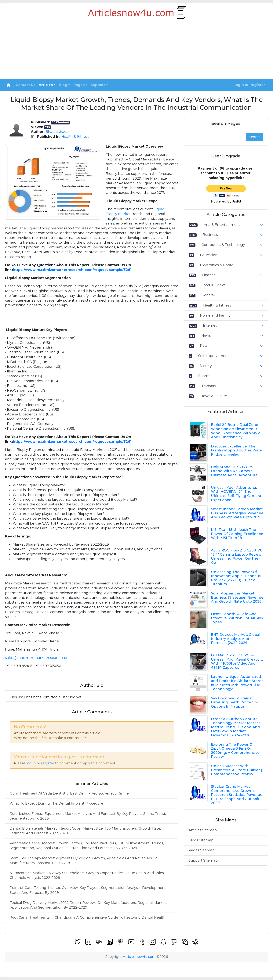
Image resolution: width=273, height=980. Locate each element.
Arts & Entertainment (222, 225)
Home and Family (215, 315)
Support (98, 85)
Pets (204, 346)
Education (209, 255)
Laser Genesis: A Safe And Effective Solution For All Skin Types (237, 618)
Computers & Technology (223, 245)
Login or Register (249, 85)
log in (31, 763)
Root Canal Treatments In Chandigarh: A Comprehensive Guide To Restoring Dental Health (88, 917)
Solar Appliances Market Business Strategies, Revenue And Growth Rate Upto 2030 (237, 597)
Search (255, 137)
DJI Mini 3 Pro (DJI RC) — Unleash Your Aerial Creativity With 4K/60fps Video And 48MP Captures (237, 661)
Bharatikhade (57, 132)
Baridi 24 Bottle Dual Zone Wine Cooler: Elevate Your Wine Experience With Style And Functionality (236, 431)
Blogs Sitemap (201, 840)
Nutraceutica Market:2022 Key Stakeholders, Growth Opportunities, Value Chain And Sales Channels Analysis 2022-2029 (87, 875)
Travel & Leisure (213, 396)
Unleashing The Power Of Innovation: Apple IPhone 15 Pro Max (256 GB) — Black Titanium (236, 578)
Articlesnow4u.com (139, 957)
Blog (63, 85)
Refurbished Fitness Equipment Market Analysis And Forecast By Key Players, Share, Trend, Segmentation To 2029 (88, 816)
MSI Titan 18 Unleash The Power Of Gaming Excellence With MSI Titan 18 (237, 534)
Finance (209, 275)
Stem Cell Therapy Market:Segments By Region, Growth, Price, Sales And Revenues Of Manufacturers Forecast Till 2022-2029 (83, 861)
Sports (204, 376)
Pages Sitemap (202, 850)
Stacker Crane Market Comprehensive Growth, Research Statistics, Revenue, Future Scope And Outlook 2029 (237, 795)
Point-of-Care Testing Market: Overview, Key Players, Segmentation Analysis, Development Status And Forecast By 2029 (88, 890)
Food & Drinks (214, 285)
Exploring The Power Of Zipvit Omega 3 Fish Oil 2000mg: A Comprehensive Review (235, 751)
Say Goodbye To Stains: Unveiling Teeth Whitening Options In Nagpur (235, 702)
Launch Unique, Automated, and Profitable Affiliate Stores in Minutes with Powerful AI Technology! (237, 683)
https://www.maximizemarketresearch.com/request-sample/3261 (72, 270)
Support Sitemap (203, 860)
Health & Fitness (75, 137)
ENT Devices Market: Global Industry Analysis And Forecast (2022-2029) (236, 639)
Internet (210, 325)
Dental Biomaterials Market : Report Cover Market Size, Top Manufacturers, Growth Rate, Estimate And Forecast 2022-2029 (85, 831)
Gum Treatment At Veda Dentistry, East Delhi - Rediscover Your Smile (69, 793)
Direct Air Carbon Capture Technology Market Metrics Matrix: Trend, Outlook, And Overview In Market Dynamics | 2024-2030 (236, 727)
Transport (210, 386)
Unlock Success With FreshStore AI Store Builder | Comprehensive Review (237, 770)
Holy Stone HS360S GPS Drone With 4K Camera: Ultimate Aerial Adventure (234, 471)
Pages (79, 85)
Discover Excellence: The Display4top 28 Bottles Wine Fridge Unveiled (236, 450)
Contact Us (25, 85)
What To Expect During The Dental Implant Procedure (56, 803)
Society (206, 366)
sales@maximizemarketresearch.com (37, 658)
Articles (46, 85)
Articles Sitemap (203, 830)
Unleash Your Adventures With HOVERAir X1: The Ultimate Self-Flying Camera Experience (236, 494)
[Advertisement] (136, 51)
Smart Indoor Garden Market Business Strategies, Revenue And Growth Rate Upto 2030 (237, 513)
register (48, 763)
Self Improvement (213, 356)
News (206, 336)
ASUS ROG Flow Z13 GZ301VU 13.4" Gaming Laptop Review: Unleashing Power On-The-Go (237, 556)
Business (210, 235)
